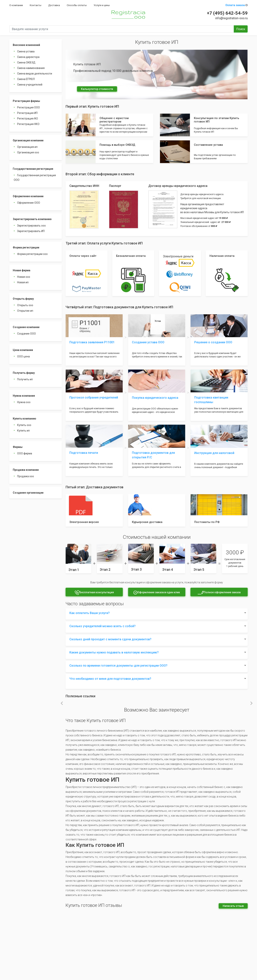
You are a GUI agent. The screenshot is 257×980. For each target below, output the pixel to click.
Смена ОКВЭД (26, 62)
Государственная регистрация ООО (35, 178)
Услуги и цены (102, 5)
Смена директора (28, 57)
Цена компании (23, 350)
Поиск (241, 29)
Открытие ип (25, 311)
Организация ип (27, 147)
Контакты (36, 5)
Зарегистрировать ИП (31, 231)
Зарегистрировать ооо (31, 226)
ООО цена (23, 356)
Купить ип (23, 431)
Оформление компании (28, 196)
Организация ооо (28, 152)
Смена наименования (31, 68)
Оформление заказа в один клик (157, 593)
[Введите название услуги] (122, 29)
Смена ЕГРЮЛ (26, 79)
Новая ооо (24, 277)
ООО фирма (25, 453)
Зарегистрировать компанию (32, 219)
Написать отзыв (233, 906)
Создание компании (26, 327)
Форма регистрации (26, 247)
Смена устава (26, 51)
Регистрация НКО (28, 124)
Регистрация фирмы (26, 101)
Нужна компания (24, 396)
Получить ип (25, 379)
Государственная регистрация (33, 169)
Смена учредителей (30, 85)
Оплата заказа (237, 5)
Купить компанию (24, 419)
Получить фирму (24, 373)
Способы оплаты (77, 5)
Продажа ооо (26, 476)
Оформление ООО (29, 203)
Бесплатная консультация (94, 593)
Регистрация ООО (29, 107)
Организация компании (28, 140)
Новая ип (23, 282)
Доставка (54, 5)
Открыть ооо (25, 305)
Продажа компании (26, 470)
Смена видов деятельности (35, 74)
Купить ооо (24, 425)
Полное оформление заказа (219, 593)
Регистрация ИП (27, 113)
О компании (16, 5)
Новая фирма (22, 270)
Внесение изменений (26, 45)
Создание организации (28, 493)
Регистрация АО (28, 118)
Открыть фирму (23, 299)
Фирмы (18, 447)
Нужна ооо (24, 402)
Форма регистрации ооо (32, 254)
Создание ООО (27, 334)
